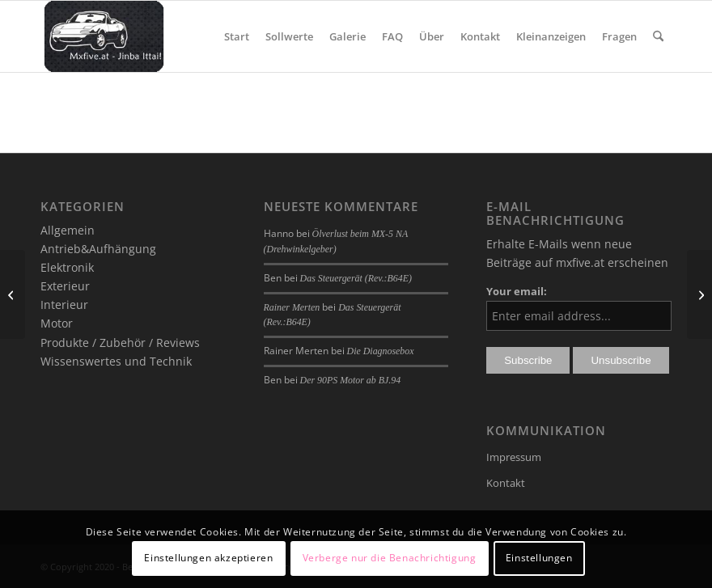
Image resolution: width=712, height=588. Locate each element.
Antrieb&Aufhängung (98, 249)
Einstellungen (539, 558)
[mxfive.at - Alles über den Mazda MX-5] (104, 36)
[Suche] (658, 36)
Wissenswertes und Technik (116, 361)
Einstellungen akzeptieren (208, 558)
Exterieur (65, 286)
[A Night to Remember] (13, 294)
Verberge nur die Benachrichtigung (390, 558)
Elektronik (67, 267)
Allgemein (68, 230)
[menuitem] (237, 36)
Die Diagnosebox (381, 351)
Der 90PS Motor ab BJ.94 (351, 380)
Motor (57, 323)
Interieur (64, 305)
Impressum (514, 457)
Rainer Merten (292, 307)
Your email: (517, 291)
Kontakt (506, 483)
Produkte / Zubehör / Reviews (120, 343)
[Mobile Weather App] (699, 294)
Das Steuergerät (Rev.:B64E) (356, 278)
